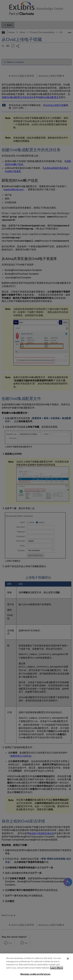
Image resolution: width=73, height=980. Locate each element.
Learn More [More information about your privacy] (57, 968)
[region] (36, 967)
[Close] (68, 959)
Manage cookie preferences (35, 974)
